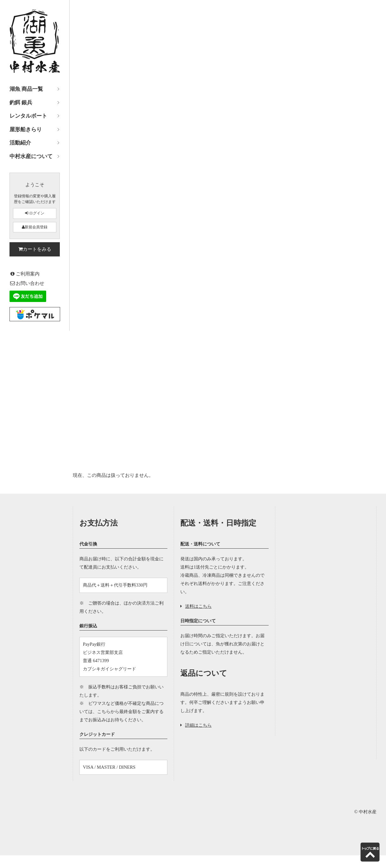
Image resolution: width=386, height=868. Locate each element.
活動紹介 (20, 143)
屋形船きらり (26, 129)
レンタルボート (28, 116)
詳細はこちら (196, 725)
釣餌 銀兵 (21, 103)
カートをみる (35, 249)
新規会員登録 (35, 227)
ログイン (35, 213)
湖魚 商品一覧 (26, 89)
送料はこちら (196, 606)
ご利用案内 (25, 274)
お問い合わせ (27, 283)
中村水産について (31, 156)
